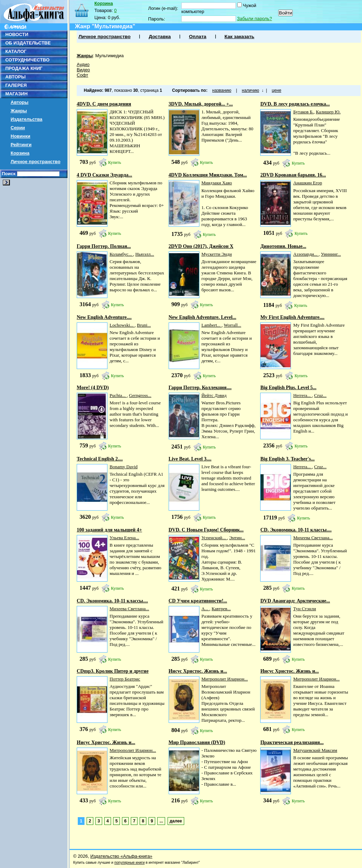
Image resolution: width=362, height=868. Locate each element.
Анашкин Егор (308, 183)
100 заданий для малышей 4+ (109, 530)
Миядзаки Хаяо (217, 183)
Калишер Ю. (328, 112)
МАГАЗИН (16, 94)
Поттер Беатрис (125, 679)
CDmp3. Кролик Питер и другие (113, 671)
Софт (82, 75)
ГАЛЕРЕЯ (16, 85)
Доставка (160, 37)
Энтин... (237, 538)
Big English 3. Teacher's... (287, 459)
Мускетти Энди (217, 254)
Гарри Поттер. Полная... (104, 246)
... (161, 821)
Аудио (83, 64)
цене (277, 90)
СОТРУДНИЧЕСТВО (27, 60)
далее (176, 821)
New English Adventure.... (104, 317)
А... (205, 609)
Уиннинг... (331, 254)
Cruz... (320, 395)
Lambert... (212, 325)
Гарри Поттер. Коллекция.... (200, 388)
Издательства (27, 119)
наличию (250, 90)
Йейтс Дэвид (214, 395)
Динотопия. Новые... (283, 246)
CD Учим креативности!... (198, 601)
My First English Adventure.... (292, 317)
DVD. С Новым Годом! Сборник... (206, 530)
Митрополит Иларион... (225, 679)
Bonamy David (124, 467)
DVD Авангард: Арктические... (295, 601)
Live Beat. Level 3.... (190, 459)
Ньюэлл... (145, 254)
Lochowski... (122, 325)
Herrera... (302, 395)
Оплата (197, 37)
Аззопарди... (306, 254)
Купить (115, 162)
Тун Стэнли (305, 609)
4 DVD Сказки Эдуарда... (104, 175)
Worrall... (232, 325)
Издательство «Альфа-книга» (121, 856)
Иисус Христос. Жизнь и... (198, 671)
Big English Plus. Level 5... (288, 388)
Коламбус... (121, 254)
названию (222, 90)
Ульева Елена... (124, 538)
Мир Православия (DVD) (197, 742)
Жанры (19, 111)
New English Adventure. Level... (202, 317)
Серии (18, 128)
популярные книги (129, 863)
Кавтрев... (221, 609)
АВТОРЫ (15, 77)
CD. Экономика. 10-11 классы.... (296, 530)
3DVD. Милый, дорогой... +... (201, 104)
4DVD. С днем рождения (104, 104)
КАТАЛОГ (16, 51)
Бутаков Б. (303, 112)
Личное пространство (36, 162)
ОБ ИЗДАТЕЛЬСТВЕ (28, 43)
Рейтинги (21, 145)
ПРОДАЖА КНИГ (24, 68)
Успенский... (214, 538)
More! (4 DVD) (93, 388)
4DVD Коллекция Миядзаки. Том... (208, 175)
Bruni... (144, 325)
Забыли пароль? (255, 19)
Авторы (19, 102)
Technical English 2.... (100, 459)
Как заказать (239, 37)
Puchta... (118, 395)
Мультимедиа (109, 56)
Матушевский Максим (315, 750)
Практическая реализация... (292, 742)
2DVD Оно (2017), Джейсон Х (201, 246)
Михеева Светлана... (313, 538)
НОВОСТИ (17, 34)
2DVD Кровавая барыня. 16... (293, 175)
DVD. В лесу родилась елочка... (295, 104)
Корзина (20, 153)
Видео (83, 70)
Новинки (21, 136)
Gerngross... (140, 395)
